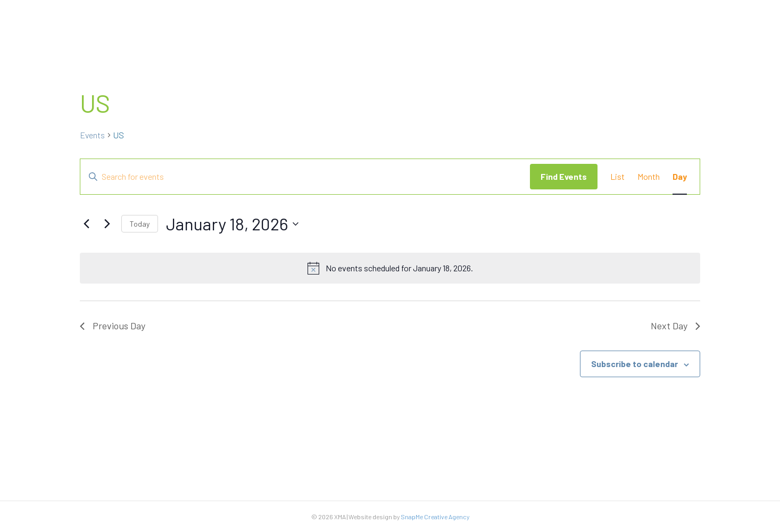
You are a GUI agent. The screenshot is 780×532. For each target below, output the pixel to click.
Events (92, 135)
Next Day (675, 326)
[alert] (390, 268)
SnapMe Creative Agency (435, 517)
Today (140, 224)
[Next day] (107, 224)
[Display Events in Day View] (680, 177)
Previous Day (113, 326)
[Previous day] (86, 224)
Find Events (564, 176)
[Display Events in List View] (617, 177)
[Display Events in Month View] (649, 177)
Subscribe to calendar (634, 364)
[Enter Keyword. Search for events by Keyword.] (305, 177)
